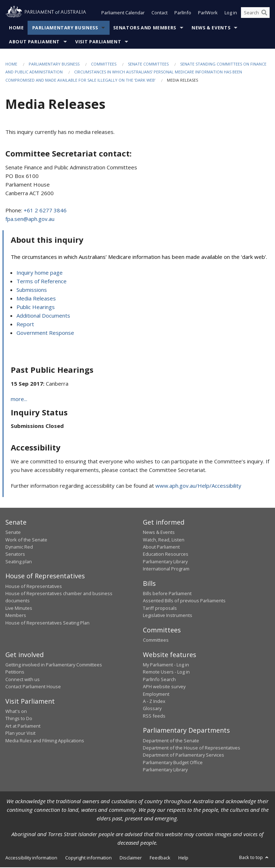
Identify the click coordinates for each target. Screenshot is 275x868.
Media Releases (36, 299)
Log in (231, 14)
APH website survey (164, 687)
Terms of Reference (42, 282)
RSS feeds (154, 717)
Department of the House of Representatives (192, 748)
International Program (166, 569)
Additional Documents (43, 316)
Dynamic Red (19, 548)
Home (16, 28)
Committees (104, 65)
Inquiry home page (40, 273)
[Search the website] (255, 14)
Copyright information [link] (88, 858)
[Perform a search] (264, 14)
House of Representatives (34, 587)
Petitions (15, 673)
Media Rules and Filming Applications (45, 741)
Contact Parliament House (33, 687)
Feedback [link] (160, 858)
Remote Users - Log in (166, 673)
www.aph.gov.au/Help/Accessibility (198, 486)
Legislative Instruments (168, 616)
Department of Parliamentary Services (184, 756)
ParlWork (208, 14)
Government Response (45, 333)
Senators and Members (145, 28)
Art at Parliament (23, 727)
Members (16, 616)
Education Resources (166, 555)
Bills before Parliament (167, 594)
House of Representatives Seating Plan (47, 623)
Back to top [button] (254, 858)
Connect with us (23, 680)
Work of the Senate (26, 540)
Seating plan (19, 562)
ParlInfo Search (159, 680)
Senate (13, 533)
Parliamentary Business (65, 28)
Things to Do (19, 719)
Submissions (32, 290)
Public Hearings (36, 308)
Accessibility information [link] (31, 858)
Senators (15, 555)
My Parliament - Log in (166, 665)
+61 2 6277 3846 (45, 211)
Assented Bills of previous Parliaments (184, 602)
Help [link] (183, 858)
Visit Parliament (98, 42)
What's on (16, 712)
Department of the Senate (171, 741)
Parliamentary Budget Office (173, 763)
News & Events (211, 28)
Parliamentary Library (165, 562)
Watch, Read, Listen (164, 540)
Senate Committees (148, 65)
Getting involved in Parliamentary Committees (54, 665)
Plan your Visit (20, 734)
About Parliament (34, 42)
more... (19, 400)
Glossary (152, 709)
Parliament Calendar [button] (123, 14)
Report (25, 325)
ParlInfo (183, 14)
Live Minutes (19, 609)
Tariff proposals (160, 609)
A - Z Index (154, 702)
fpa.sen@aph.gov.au (30, 220)
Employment (156, 695)
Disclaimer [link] (131, 858)
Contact (160, 14)
